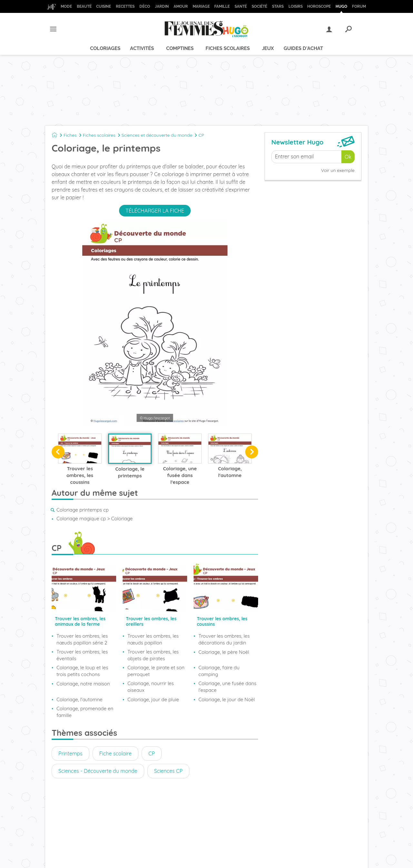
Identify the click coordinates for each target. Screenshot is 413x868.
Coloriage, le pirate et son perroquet (156, 671)
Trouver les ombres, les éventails (82, 655)
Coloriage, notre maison (83, 684)
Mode (66, 6)
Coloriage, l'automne (80, 699)
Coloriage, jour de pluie (153, 699)
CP (201, 135)
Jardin (162, 6)
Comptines (180, 48)
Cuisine (104, 6)
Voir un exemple (338, 170)
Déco (145, 6)
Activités (142, 48)
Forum (359, 6)
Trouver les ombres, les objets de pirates (153, 655)
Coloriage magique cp (81, 519)
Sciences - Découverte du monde (98, 771)
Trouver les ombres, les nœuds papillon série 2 (82, 639)
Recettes (125, 6)
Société (259, 6)
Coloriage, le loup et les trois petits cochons (82, 671)
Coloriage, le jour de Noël (227, 699)
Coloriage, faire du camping (219, 671)
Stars (278, 6)
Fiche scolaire (116, 753)
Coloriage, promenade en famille (85, 712)
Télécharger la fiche (155, 211)
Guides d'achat (303, 48)
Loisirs (296, 6)
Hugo (341, 6)
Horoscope (319, 6)
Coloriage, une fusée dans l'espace (227, 687)
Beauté (84, 6)
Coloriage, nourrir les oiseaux (151, 687)
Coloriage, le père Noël (224, 652)
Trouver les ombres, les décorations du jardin (224, 639)
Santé (241, 6)
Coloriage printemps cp (83, 510)
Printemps (71, 753)
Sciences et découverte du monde (157, 135)
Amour (181, 6)
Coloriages (105, 48)
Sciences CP (168, 771)
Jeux (268, 48)
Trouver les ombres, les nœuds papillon (153, 639)
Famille (222, 6)
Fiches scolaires (228, 48)
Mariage (201, 6)
